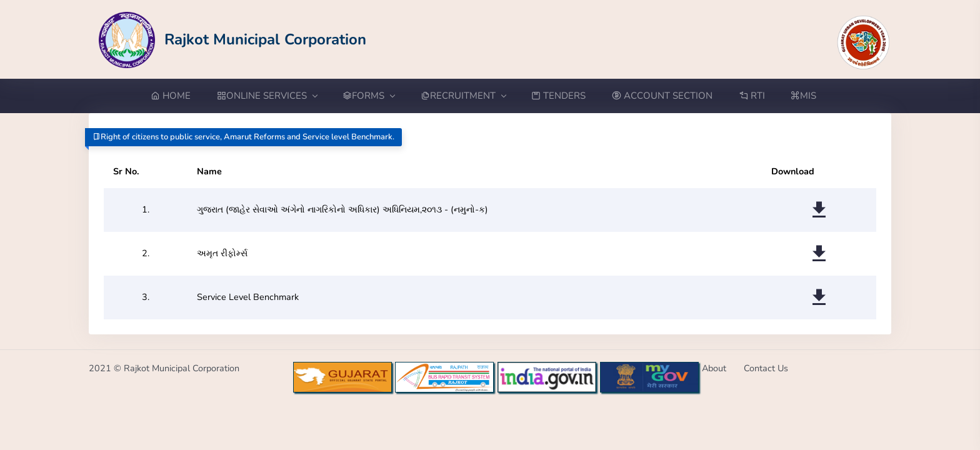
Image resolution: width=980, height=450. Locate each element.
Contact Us (766, 368)
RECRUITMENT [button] (463, 96)
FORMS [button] (368, 96)
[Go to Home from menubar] (177, 96)
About (714, 368)
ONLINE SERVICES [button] (267, 96)
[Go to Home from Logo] (233, 39)
